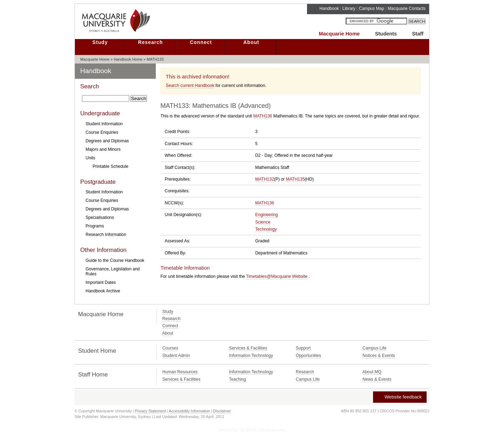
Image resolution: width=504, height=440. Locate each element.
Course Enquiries (102, 132)
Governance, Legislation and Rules (113, 271)
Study (100, 42)
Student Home (97, 351)
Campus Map (371, 9)
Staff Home (93, 375)
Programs (95, 226)
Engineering (267, 215)
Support (303, 348)
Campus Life (374, 348)
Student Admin (176, 356)
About (251, 42)
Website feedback (399, 397)
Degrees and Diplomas (107, 141)
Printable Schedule (111, 166)
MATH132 (265, 179)
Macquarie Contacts (407, 9)
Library (349, 9)
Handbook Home (128, 59)
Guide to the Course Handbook (115, 260)
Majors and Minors (103, 149)
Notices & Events (379, 356)
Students (386, 34)
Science (263, 222)
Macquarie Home (339, 34)
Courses (170, 348)
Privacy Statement (150, 411)
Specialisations (100, 218)
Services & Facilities (248, 348)
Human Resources (180, 372)
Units (90, 158)
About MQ (372, 372)
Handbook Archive (103, 291)
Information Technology (251, 356)
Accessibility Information (190, 411)
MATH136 (263, 116)
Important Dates (101, 282)
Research (150, 42)
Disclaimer (222, 411)
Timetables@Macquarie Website (277, 276)
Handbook (329, 9)
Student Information (104, 124)
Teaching (237, 379)
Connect (201, 42)
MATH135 (295, 179)
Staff (418, 34)
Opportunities (308, 356)
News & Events (377, 379)
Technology (266, 229)
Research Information (106, 235)
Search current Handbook (190, 86)
